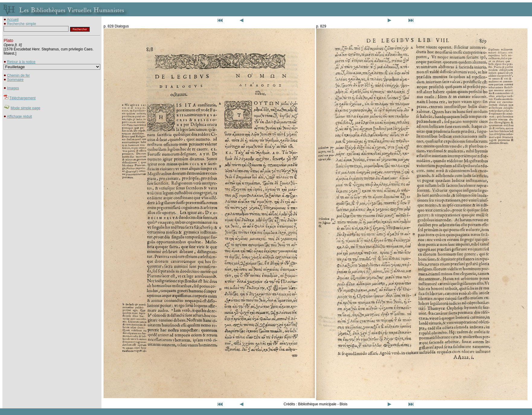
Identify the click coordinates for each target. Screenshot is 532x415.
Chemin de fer (18, 75)
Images (13, 88)
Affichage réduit (19, 117)
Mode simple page (25, 108)
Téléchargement (22, 98)
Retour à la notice (21, 62)
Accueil (13, 20)
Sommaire (15, 80)
